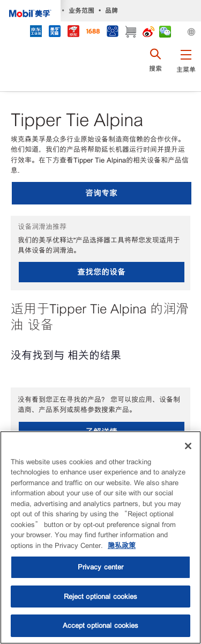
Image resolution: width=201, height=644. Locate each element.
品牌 (111, 10)
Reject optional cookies (101, 597)
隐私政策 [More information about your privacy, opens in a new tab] (122, 546)
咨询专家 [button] (101, 193)
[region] (100, 537)
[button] (186, 67)
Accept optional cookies (101, 625)
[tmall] (54, 32)
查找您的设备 (101, 272)
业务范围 (81, 10)
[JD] (73, 32)
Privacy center (101, 567)
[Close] (188, 446)
